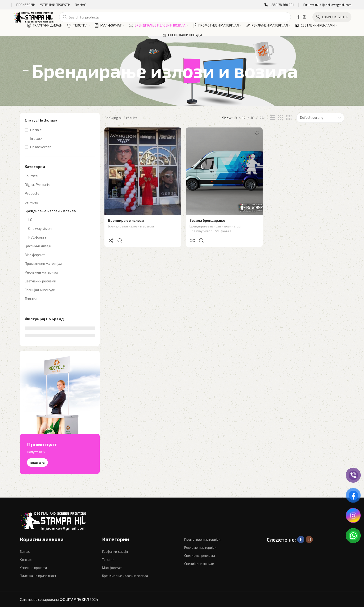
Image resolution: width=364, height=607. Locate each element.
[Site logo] (34, 17)
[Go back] (26, 71)
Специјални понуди (40, 290)
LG (30, 220)
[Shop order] (320, 118)
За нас (25, 551)
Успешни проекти (33, 568)
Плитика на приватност (38, 576)
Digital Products (37, 185)
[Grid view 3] (280, 118)
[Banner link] (60, 412)
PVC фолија (37, 237)
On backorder (40, 147)
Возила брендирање (207, 220)
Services (31, 202)
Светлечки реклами (40, 281)
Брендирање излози (126, 220)
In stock (36, 138)
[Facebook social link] (298, 17)
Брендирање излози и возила (50, 211)
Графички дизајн (38, 246)
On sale (36, 130)
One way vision (40, 228)
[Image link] (55, 521)
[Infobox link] (279, 5)
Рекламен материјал (41, 272)
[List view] (273, 118)
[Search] (175, 17)
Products (32, 193)
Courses (31, 176)
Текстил (31, 299)
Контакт (26, 559)
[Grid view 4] (289, 118)
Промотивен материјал (43, 263)
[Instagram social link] (304, 17)
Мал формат (35, 255)
